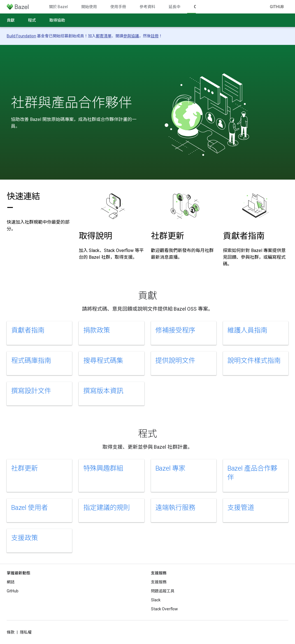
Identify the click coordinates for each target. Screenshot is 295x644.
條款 (11, 632)
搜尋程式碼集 (103, 361)
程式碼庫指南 (31, 361)
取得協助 (57, 20)
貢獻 (11, 20)
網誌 (11, 582)
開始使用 (89, 7)
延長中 (175, 7)
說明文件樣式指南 (254, 361)
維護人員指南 (248, 330)
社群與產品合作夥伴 (71, 103)
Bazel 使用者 (30, 508)
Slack (156, 600)
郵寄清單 (104, 36)
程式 (32, 20)
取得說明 (95, 236)
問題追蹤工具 (163, 591)
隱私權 (26, 632)
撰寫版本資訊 (103, 391)
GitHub (277, 7)
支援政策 (25, 538)
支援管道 (241, 508)
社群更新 (168, 236)
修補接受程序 (176, 330)
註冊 (155, 36)
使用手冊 (118, 7)
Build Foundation (21, 36)
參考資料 (147, 7)
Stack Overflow (164, 609)
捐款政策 (97, 330)
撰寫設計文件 (31, 391)
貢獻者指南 (244, 236)
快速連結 (23, 202)
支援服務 (159, 582)
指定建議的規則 (106, 508)
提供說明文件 (176, 361)
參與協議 (131, 36)
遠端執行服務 (176, 508)
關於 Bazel (58, 7)
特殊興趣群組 (103, 468)
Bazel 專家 (170, 468)
